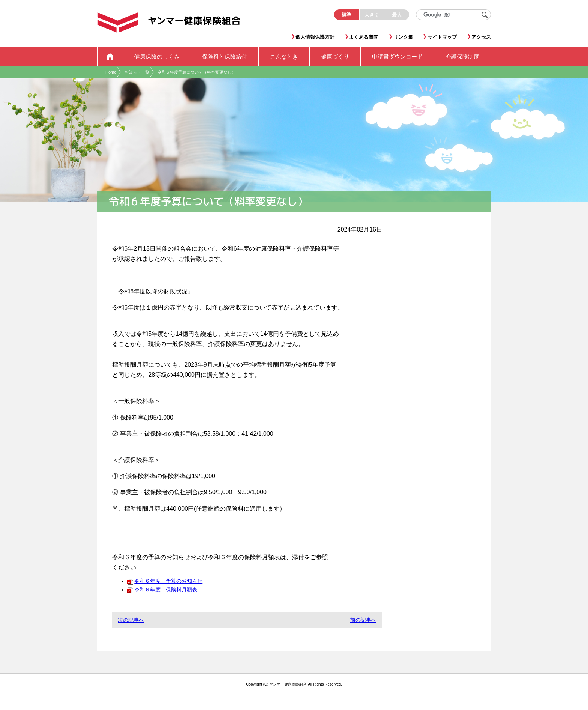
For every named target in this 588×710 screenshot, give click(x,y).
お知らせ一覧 (137, 72)
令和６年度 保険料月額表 (162, 590)
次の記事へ (131, 620)
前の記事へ (363, 620)
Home (111, 72)
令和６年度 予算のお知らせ (165, 581)
